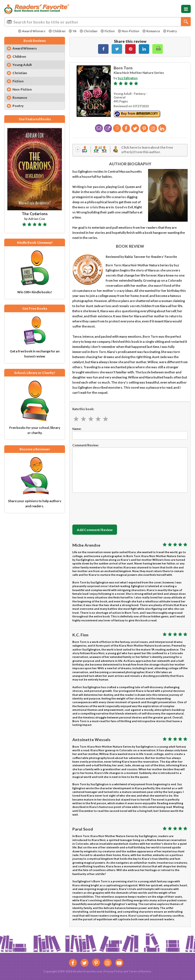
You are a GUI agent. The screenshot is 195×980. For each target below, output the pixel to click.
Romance (151, 31)
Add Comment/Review (95, 530)
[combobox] (97, 22)
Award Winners (32, 31)
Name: (77, 429)
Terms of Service (140, 971)
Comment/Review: (86, 446)
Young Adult (22, 65)
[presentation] (115, 508)
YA (73, 31)
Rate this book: (83, 409)
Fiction (108, 31)
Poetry (170, 31)
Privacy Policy (113, 971)
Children (57, 31)
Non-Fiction (129, 31)
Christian (89, 31)
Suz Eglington (128, 78)
